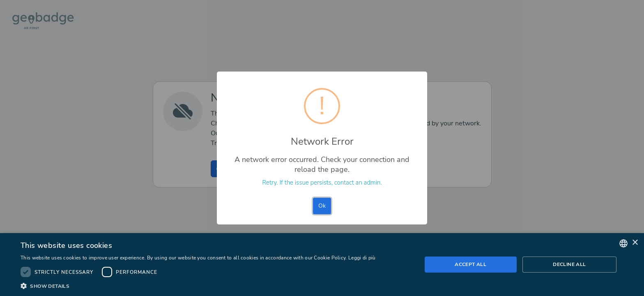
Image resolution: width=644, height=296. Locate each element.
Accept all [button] (470, 264)
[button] (198, 286)
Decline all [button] (569, 264)
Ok (322, 206)
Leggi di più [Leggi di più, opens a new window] (362, 258)
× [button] (635, 243)
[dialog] (322, 265)
